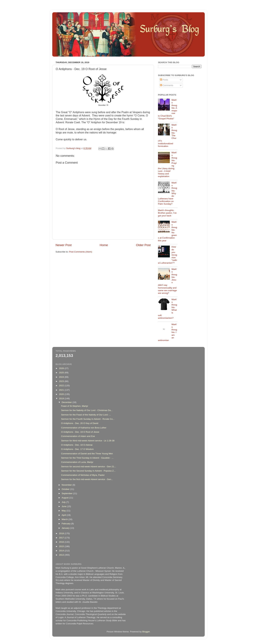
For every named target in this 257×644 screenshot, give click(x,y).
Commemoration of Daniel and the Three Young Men (87, 454)
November (67, 485)
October (66, 489)
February (66, 524)
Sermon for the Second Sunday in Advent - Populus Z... (88, 471)
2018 (62, 533)
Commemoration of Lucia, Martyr (77, 462)
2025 (62, 373)
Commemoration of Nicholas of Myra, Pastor (83, 475)
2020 (62, 394)
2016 (62, 542)
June (64, 506)
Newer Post (64, 245)
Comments (167, 85)
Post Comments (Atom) (81, 252)
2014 (62, 551)
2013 (62, 555)
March (65, 519)
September (67, 493)
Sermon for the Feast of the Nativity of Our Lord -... (86, 415)
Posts (164, 80)
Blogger (146, 632)
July (64, 502)
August (65, 498)
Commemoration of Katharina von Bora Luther (84, 428)
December (67, 402)
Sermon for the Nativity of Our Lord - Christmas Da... (87, 410)
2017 (62, 538)
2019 (62, 398)
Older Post (143, 245)
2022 (62, 386)
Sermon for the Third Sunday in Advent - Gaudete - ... (87, 458)
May (64, 511)
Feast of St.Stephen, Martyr (75, 406)
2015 (62, 546)
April (64, 515)
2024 (62, 377)
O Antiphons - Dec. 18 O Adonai (77, 445)
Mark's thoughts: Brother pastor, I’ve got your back (167, 213)
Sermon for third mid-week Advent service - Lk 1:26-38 (88, 441)
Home (104, 245)
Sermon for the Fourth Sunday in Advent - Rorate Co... (88, 419)
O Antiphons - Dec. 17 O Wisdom (77, 449)
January (66, 528)
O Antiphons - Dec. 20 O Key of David (80, 423)
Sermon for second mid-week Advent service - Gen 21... (89, 467)
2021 (62, 390)
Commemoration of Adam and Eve (78, 436)
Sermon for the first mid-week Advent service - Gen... (87, 479)
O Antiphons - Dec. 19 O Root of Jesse (80, 432)
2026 (62, 368)
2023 (62, 381)
